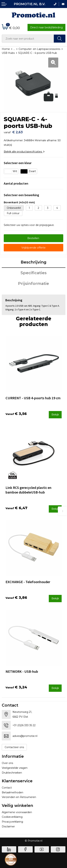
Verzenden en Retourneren (19, 797)
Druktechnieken (12, 773)
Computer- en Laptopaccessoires (39, 49)
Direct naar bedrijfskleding (46, 27)
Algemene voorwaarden (17, 812)
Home (6, 49)
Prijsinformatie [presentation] (33, 284)
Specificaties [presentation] (34, 273)
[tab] (34, 262)
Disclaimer (8, 826)
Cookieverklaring (12, 817)
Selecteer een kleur (18, 163)
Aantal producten (16, 183)
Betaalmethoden (13, 792)
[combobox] (28, 39)
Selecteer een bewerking (21, 195)
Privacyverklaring (12, 822)
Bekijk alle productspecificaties (24, 152)
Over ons (7, 763)
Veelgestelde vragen (15, 768)
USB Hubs (8, 53)
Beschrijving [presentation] (34, 262)
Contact (7, 788)
